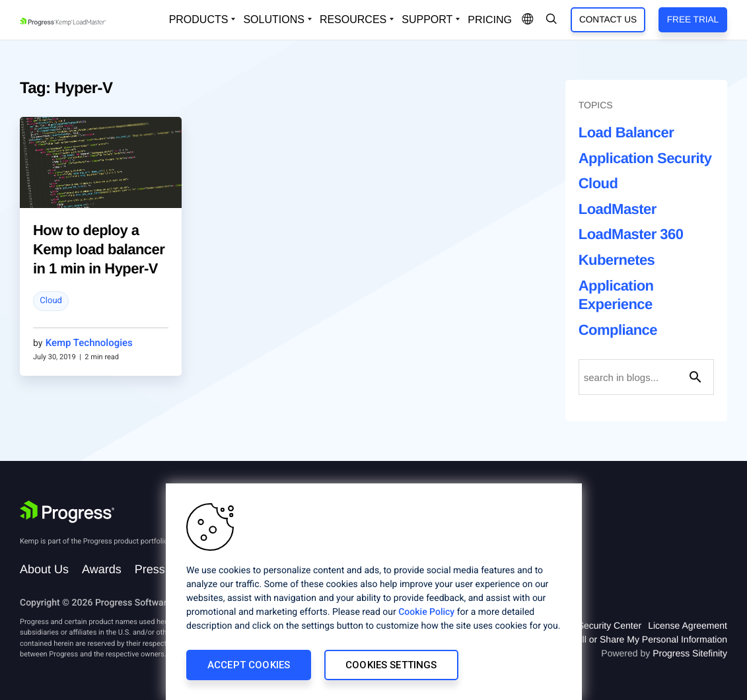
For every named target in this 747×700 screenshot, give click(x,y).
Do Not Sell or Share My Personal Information (633, 639)
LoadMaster (618, 209)
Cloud (51, 301)
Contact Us (608, 19)
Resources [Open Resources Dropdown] (353, 19)
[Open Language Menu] (528, 20)
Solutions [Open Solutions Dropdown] (273, 19)
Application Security (645, 158)
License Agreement (688, 625)
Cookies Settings (391, 665)
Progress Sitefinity (690, 653)
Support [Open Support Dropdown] (427, 19)
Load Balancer (626, 132)
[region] (374, 592)
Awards (102, 569)
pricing (490, 20)
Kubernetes (617, 260)
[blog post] (101, 162)
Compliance (618, 330)
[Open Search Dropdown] (551, 20)
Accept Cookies (249, 665)
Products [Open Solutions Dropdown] (199, 19)
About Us (44, 569)
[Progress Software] (67, 512)
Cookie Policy (426, 612)
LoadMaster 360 (631, 234)
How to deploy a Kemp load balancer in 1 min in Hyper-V (99, 249)
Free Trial (693, 19)
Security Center (610, 625)
